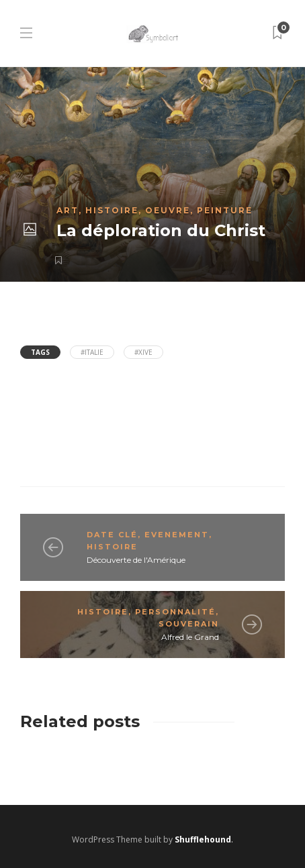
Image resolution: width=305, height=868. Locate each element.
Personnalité (175, 612)
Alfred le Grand (190, 637)
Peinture (225, 210)
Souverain (189, 624)
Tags (40, 352)
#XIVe (143, 352)
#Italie (92, 352)
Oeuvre (168, 210)
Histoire (112, 210)
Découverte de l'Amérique (136, 560)
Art (68, 210)
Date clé (112, 535)
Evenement (177, 535)
